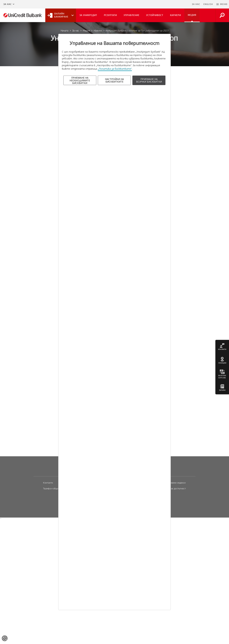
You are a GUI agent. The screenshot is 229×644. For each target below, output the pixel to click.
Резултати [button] (110, 15)
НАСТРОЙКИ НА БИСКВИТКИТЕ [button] (114, 80)
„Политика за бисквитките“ (115, 69)
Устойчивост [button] (155, 15)
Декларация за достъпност (172, 489)
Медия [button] (192, 15)
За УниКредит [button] (88, 15)
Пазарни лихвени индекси (172, 483)
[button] (222, 4)
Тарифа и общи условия (55, 489)
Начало (65, 31)
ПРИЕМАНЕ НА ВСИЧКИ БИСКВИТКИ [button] (149, 80)
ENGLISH (208, 4)
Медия (86, 31)
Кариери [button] (175, 15)
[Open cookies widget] (5, 639)
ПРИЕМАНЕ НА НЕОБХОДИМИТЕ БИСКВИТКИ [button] (80, 80)
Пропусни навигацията (174, 4)
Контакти (48, 483)
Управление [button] (132, 15)
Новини (98, 31)
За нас (7, 4)
